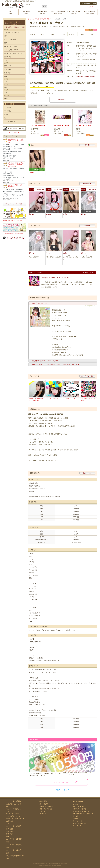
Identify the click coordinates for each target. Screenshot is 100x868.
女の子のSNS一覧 (10, 121)
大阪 (6, 60)
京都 (6, 82)
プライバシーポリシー (79, 823)
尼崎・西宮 (8, 69)
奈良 (6, 93)
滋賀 (6, 87)
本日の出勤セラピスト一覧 (81, 811)
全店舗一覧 (43, 814)
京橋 (6, 43)
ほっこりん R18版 (78, 806)
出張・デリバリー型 (46, 809)
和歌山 (6, 98)
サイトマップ (77, 826)
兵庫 (6, 76)
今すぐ (6, 114)
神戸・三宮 (8, 66)
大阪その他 (8, 57)
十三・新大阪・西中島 (11, 50)
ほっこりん (76, 804)
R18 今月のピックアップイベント (83, 814)
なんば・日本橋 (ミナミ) (12, 39)
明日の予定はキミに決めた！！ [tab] (41, 303)
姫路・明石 (8, 73)
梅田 (6, 36)
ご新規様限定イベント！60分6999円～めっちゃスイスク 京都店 (16, 141)
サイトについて (77, 821)
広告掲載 (75, 816)
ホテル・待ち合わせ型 (46, 806)
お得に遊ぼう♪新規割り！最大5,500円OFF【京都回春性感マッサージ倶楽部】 (16, 165)
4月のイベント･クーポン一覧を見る (14, 204)
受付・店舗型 (44, 804)
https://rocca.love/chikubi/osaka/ (86, 77)
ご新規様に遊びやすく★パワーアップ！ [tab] (44, 361)
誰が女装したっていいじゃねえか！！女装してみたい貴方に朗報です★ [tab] (54, 365)
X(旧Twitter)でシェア (63, 790)
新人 (6, 118)
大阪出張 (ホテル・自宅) (12, 32)
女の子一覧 (8, 107)
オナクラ (42, 811)
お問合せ (75, 819)
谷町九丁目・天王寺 (10, 46)
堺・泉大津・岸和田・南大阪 (13, 53)
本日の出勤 (8, 111)
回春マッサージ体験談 (79, 809)
